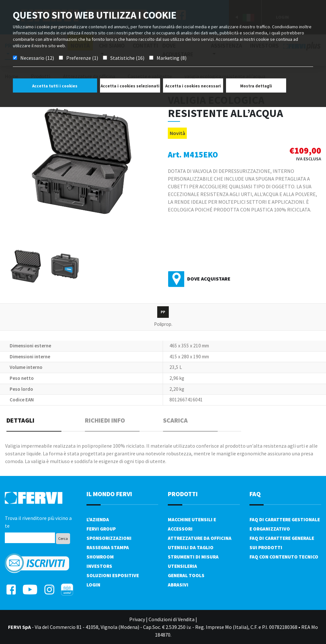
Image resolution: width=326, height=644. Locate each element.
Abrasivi (178, 585)
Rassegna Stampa (108, 547)
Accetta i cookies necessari (193, 86)
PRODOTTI (183, 494)
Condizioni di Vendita (172, 619)
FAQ (255, 494)
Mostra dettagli (256, 86)
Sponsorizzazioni (109, 538)
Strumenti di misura (193, 557)
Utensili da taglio (191, 547)
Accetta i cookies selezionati (130, 86)
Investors (99, 566)
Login (93, 585)
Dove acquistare (209, 279)
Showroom (100, 557)
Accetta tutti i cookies (55, 86)
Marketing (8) (172, 58)
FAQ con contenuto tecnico (284, 557)
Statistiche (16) (127, 58)
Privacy (137, 619)
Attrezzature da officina (200, 538)
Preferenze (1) (82, 58)
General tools (186, 575)
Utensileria (182, 566)
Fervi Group (101, 529)
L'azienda (98, 519)
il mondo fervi (109, 494)
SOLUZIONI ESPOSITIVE (113, 575)
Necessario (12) (37, 58)
